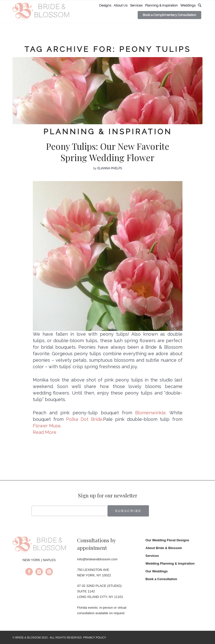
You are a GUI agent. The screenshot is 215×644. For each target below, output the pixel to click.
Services (152, 556)
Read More (45, 432)
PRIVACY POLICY (95, 637)
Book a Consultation (161, 579)
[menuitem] (105, 6)
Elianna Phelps (110, 168)
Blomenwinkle (150, 413)
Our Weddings (157, 571)
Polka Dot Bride (84, 419)
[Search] (200, 5)
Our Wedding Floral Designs (167, 540)
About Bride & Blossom (164, 548)
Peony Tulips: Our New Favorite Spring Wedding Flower (108, 152)
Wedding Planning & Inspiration (170, 563)
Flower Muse (47, 426)
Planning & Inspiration (108, 132)
